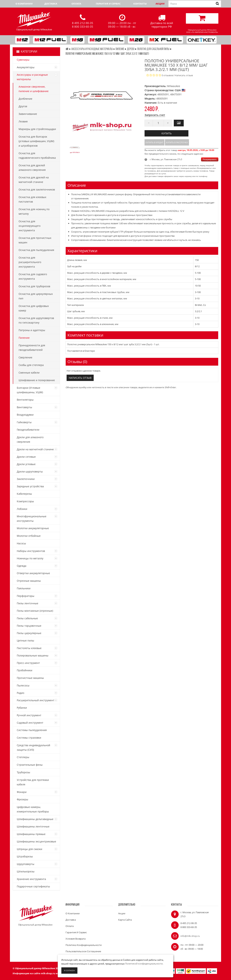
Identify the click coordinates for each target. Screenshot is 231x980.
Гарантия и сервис (108, 4)
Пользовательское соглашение (83, 951)
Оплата (76, 4)
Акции (160, 4)
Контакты (140, 4)
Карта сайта (125, 920)
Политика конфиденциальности (84, 945)
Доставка (51, 4)
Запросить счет (155, 115)
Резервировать (210, 159)
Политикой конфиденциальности (144, 964)
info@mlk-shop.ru (190, 936)
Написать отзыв (184, 75)
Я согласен (69, 970)
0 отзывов (167, 75)
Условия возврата (76, 939)
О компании (24, 4)
